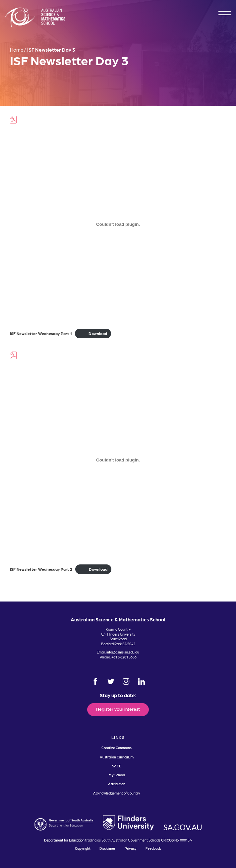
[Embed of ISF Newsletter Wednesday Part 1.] (118, 224)
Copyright (83, 848)
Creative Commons (117, 748)
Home (17, 50)
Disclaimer (107, 848)
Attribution (117, 784)
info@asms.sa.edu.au (123, 652)
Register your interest (118, 709)
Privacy (131, 848)
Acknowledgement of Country (117, 793)
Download (98, 333)
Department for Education (64, 840)
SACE (117, 766)
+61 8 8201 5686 (124, 657)
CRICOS (167, 840)
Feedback (153, 848)
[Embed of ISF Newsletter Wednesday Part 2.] (118, 460)
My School (117, 775)
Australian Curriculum (117, 757)
